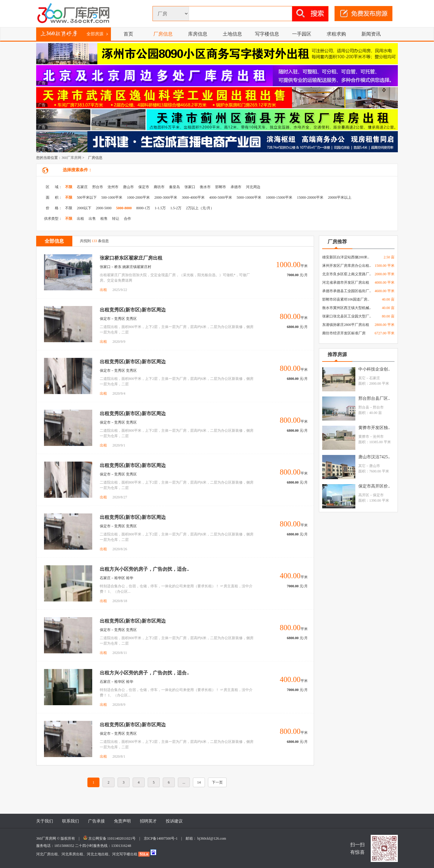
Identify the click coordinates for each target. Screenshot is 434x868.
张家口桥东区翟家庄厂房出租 (131, 258)
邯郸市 (221, 187)
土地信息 (232, 34)
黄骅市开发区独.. (374, 428)
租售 (104, 219)
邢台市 (98, 187)
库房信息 (198, 34)
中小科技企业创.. (374, 369)
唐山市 (128, 187)
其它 (362, 378)
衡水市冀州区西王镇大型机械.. (347, 308)
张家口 (190, 187)
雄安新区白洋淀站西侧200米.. (346, 257)
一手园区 (302, 34)
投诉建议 (174, 821)
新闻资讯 (371, 34)
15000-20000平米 (310, 197)
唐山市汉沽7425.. (374, 457)
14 (199, 782)
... (184, 782)
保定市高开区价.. (374, 486)
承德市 (236, 187)
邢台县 (364, 407)
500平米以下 (87, 197)
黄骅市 (364, 437)
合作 (127, 219)
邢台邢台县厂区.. (374, 398)
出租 (80, 219)
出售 (92, 219)
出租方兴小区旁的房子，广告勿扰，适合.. (144, 569)
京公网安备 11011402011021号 (112, 838)
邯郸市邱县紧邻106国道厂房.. (346, 299)
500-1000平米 (112, 197)
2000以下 (84, 208)
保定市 (144, 187)
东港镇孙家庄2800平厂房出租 (346, 325)
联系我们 (71, 821)
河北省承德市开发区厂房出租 (346, 282)
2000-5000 (104, 208)
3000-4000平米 (193, 197)
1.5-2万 (176, 208)
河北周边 (253, 187)
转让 (116, 219)
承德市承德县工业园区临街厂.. (347, 291)
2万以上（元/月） (200, 208)
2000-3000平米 (166, 197)
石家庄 (82, 187)
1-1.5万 (160, 208)
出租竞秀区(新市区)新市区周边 (133, 310)
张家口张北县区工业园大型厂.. (347, 316)
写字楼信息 (267, 34)
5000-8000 (124, 208)
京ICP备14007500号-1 (163, 838)
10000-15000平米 (279, 197)
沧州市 (113, 187)
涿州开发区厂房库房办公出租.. (347, 266)
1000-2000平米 (138, 197)
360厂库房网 (71, 158)
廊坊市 (159, 187)
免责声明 (122, 821)
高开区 (364, 495)
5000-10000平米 (249, 197)
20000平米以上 (340, 197)
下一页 (217, 782)
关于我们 (45, 821)
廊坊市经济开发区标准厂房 (344, 333)
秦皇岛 (175, 187)
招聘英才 (148, 821)
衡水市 (205, 187)
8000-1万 (143, 208)
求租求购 (336, 34)
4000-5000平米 (221, 197)
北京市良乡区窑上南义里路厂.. (347, 274)
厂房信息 (163, 34)
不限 (69, 187)
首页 (128, 34)
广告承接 (96, 821)
